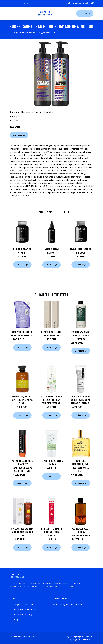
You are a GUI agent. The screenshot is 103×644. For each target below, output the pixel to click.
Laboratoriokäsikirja (24, 614)
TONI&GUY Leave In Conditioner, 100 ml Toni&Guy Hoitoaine (81, 400)
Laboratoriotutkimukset (25, 609)
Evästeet (89, 636)
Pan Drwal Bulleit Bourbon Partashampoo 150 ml (81, 532)
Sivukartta (88, 640)
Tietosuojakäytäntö (72, 640)
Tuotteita (85, 13)
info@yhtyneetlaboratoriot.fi (77, 3)
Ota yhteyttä (77, 636)
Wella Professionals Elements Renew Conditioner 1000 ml (51, 400)
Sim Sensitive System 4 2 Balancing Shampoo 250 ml (22, 532)
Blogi (17, 619)
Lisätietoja (19, 135)
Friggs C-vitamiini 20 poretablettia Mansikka (52, 532)
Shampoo (39, 112)
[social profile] (28, 3)
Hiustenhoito (27, 112)
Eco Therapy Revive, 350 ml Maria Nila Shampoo (81, 335)
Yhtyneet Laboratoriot (24, 604)
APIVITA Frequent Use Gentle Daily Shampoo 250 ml (22, 400)
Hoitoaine (49, 112)
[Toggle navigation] (13, 13)
